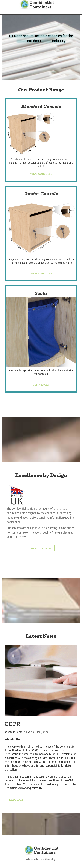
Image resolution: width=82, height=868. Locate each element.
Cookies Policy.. (49, 859)
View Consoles (41, 174)
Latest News (23, 732)
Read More (15, 799)
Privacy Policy (33, 859)
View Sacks (41, 384)
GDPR (12, 723)
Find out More (41, 548)
